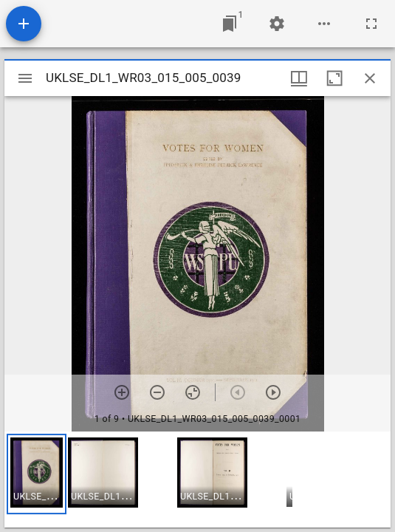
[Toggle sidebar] (25, 78)
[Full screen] (371, 24)
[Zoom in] (122, 392)
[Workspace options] (324, 24)
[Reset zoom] (193, 392)
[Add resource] (24, 24)
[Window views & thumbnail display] (299, 78)
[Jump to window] (230, 24)
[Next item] (273, 392)
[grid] (197, 480)
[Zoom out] (157, 392)
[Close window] (370, 78)
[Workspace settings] (277, 24)
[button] (37, 474)
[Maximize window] (334, 78)
